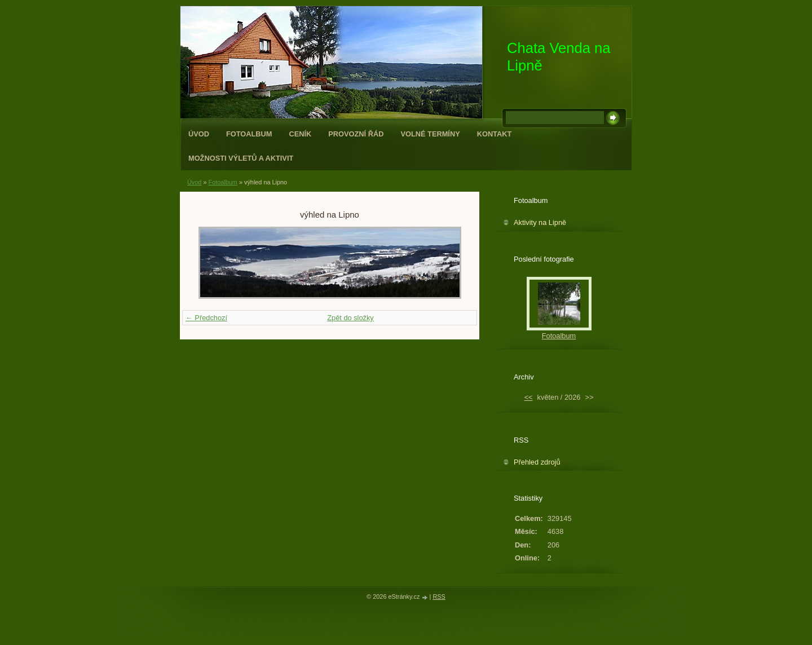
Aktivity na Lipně (540, 222)
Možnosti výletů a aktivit (241, 158)
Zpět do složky (350, 318)
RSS (439, 597)
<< (529, 397)
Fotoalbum (249, 134)
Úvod (199, 134)
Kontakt (495, 134)
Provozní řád (356, 134)
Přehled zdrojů (537, 462)
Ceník (301, 134)
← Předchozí (206, 318)
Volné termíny (430, 134)
